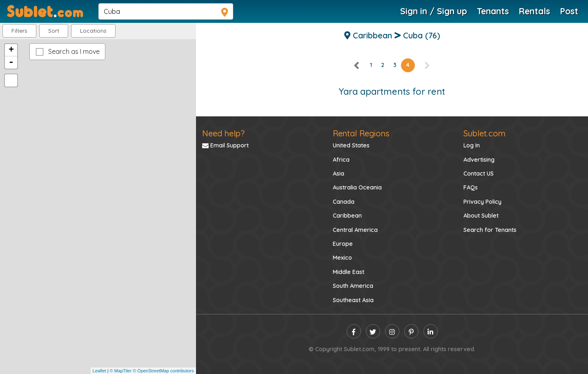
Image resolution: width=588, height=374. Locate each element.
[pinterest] (411, 331)
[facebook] (354, 331)
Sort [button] (54, 31)
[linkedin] (431, 331)
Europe (343, 244)
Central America (355, 230)
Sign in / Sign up (434, 11)
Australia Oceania (357, 187)
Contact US (479, 174)
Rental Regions (361, 133)
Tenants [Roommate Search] (493, 11)
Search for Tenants (490, 230)
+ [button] (11, 50)
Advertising (479, 160)
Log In (472, 145)
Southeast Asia (353, 300)
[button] (93, 31)
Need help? (223, 133)
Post (569, 11)
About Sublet (481, 216)
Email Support (225, 145)
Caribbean (347, 216)
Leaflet (99, 371)
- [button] (11, 62)
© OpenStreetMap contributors (163, 371)
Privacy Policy (482, 202)
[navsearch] (166, 11)
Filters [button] (19, 31)
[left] (357, 65)
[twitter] (373, 331)
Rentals (534, 11)
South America (353, 286)
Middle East (349, 272)
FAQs (471, 187)
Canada (344, 202)
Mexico (342, 258)
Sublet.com (484, 133)
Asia (339, 174)
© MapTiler (121, 371)
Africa (341, 160)
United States (351, 145)
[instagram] (392, 331)
